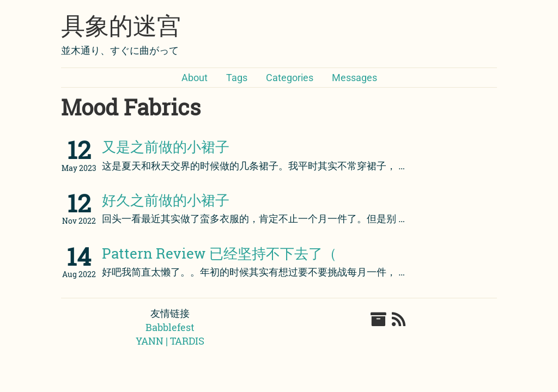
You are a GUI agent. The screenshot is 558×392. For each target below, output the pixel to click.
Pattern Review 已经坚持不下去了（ (219, 253)
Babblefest (170, 327)
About (195, 78)
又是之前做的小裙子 (166, 146)
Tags (237, 78)
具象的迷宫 (121, 26)
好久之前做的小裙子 (166, 200)
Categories (290, 78)
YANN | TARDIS (170, 341)
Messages (354, 78)
